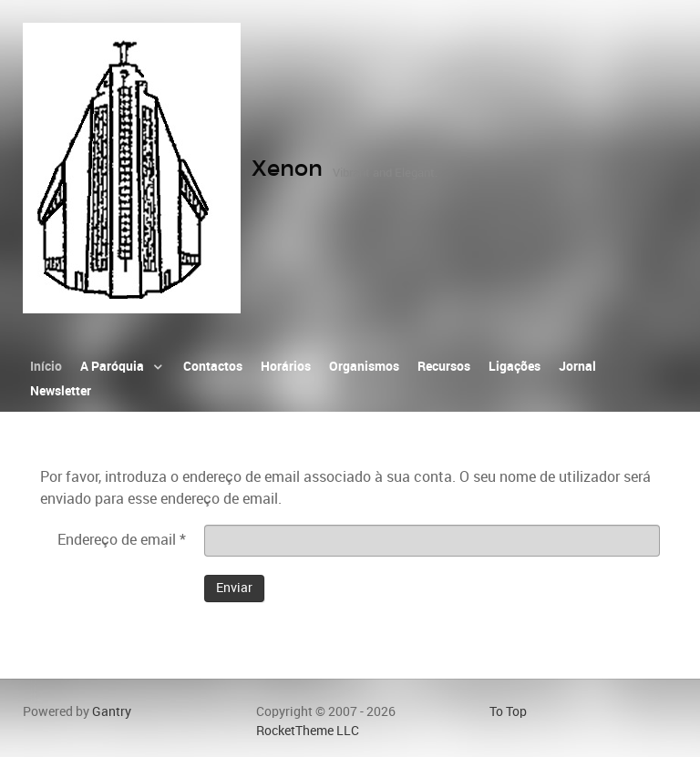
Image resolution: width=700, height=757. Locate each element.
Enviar (234, 588)
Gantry (112, 711)
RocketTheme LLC (308, 731)
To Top (508, 711)
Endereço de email (122, 540)
